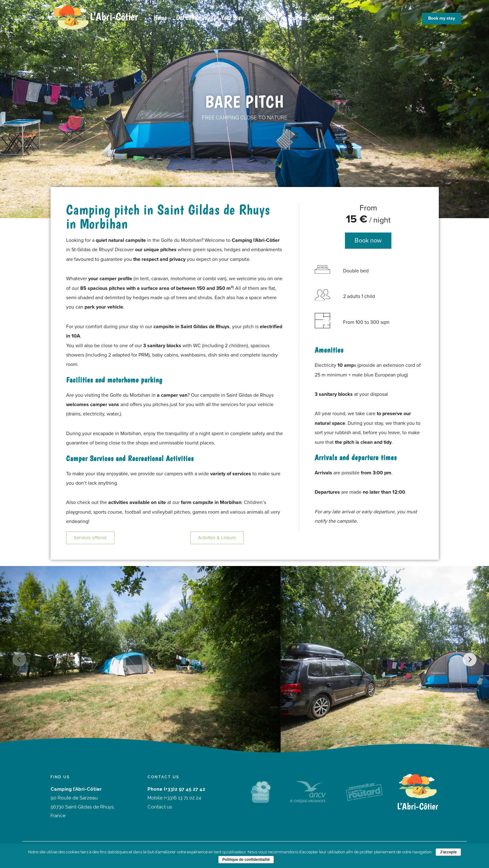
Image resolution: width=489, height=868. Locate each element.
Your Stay (232, 17)
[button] (90, 538)
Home (160, 17)
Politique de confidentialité (246, 860)
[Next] (470, 659)
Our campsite (192, 17)
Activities (268, 17)
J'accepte (448, 852)
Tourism (298, 17)
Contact (325, 17)
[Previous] (19, 659)
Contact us (160, 807)
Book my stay (442, 18)
